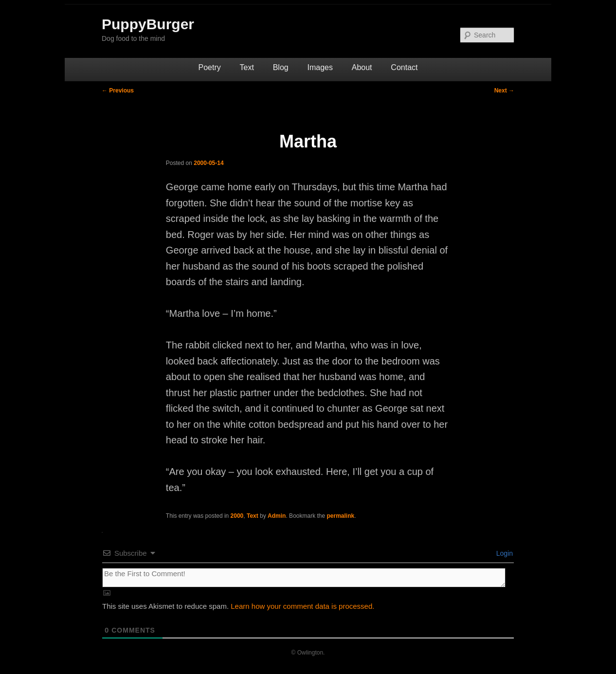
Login (504, 553)
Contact (404, 67)
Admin (277, 516)
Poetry (210, 67)
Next (504, 91)
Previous (118, 91)
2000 (237, 516)
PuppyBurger (148, 24)
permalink (341, 516)
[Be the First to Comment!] (304, 578)
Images (320, 67)
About (362, 67)
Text (247, 67)
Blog (281, 67)
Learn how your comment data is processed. (302, 606)
